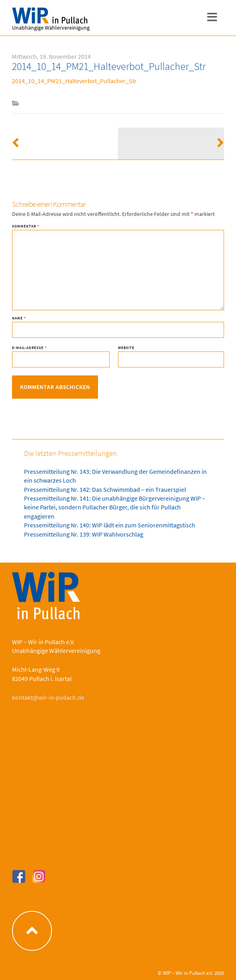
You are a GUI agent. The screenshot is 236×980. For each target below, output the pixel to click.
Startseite (25, 725)
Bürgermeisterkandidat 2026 (50, 763)
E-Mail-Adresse (29, 348)
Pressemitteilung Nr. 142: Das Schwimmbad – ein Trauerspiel (105, 489)
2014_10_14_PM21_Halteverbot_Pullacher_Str (74, 81)
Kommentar (26, 226)
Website (126, 348)
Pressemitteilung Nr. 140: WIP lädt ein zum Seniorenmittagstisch (110, 525)
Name (19, 318)
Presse (21, 823)
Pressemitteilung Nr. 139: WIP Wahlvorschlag (84, 534)
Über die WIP (29, 748)
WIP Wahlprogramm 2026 (46, 793)
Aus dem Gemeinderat (42, 808)
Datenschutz (29, 838)
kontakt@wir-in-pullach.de (48, 697)
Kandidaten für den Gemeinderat (56, 778)
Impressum (27, 853)
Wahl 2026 (26, 739)
